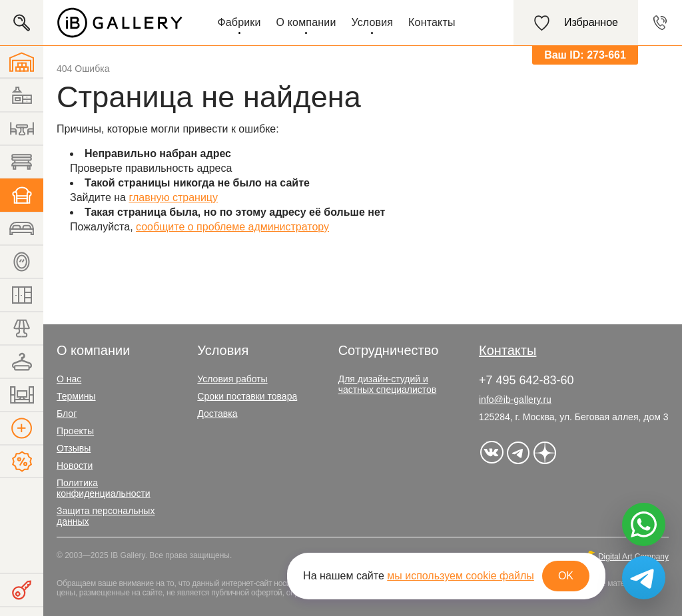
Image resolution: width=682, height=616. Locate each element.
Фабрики (239, 22)
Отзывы (74, 448)
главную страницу (173, 197)
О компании (306, 22)
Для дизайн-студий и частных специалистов (388, 384)
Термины (76, 396)
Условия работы (232, 379)
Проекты (75, 431)
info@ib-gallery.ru (515, 400)
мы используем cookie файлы (461, 576)
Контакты (432, 22)
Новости (75, 465)
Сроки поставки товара (247, 396)
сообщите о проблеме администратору (232, 227)
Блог (67, 414)
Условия (372, 22)
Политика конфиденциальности (104, 488)
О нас (69, 379)
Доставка (217, 414)
